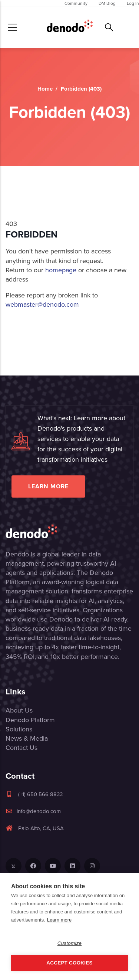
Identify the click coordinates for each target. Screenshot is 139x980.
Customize (70, 943)
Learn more (48, 486)
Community (76, 3)
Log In (133, 3)
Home (45, 89)
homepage (61, 270)
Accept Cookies (69, 963)
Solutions (19, 729)
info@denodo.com (33, 811)
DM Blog (107, 3)
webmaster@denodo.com (42, 304)
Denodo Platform (30, 720)
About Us (19, 710)
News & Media (27, 738)
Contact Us (21, 748)
